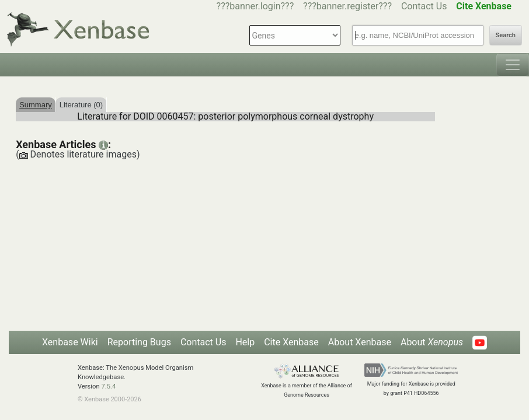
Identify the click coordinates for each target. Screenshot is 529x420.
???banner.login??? (255, 6)
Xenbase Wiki (70, 342)
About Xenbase (360, 342)
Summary (36, 105)
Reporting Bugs (139, 342)
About (432, 342)
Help (245, 342)
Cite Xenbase (291, 342)
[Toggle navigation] (513, 65)
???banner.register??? (347, 6)
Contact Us (424, 6)
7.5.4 (108, 386)
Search (506, 35)
